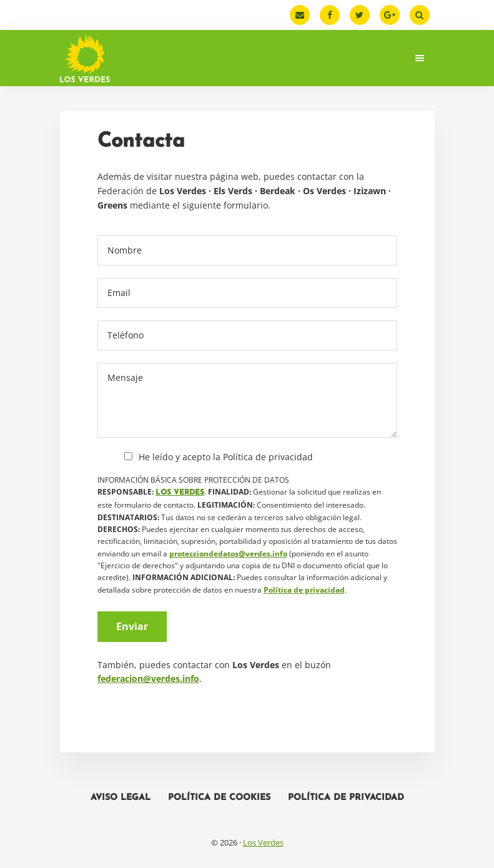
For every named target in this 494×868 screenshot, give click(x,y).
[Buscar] (420, 15)
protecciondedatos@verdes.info (228, 553)
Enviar (132, 626)
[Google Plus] (390, 15)
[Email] (300, 15)
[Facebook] (330, 15)
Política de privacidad (304, 589)
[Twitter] (360, 15)
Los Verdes (263, 842)
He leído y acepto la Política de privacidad (226, 457)
